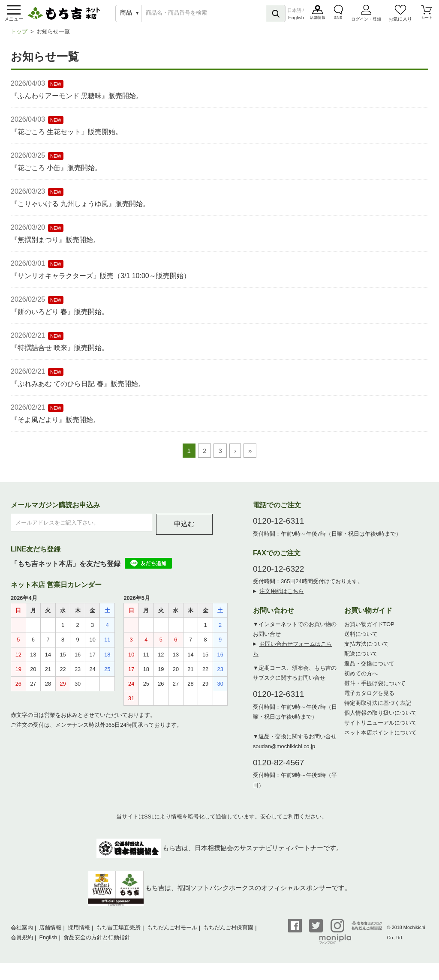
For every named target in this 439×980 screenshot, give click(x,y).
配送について (361, 658)
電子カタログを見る (369, 698)
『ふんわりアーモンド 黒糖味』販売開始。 (77, 100)
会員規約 (22, 942)
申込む (184, 529)
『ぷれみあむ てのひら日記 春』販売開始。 (78, 388)
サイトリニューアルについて (380, 727)
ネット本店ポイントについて (380, 737)
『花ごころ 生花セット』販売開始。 (66, 136)
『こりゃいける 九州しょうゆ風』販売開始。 (80, 208)
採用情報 (79, 932)
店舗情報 (318, 21)
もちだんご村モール (172, 932)
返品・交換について (369, 668)
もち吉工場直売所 (118, 932)
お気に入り (400, 21)
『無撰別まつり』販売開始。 (55, 244)
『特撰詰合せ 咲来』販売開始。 (60, 352)
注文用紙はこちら (282, 596)
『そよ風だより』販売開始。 (55, 424)
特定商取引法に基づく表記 (378, 708)
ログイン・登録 (366, 21)
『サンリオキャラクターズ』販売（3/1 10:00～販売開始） (101, 280)
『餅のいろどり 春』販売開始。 (60, 316)
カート (426, 21)
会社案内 (22, 932)
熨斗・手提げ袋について (375, 688)
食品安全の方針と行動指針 (97, 942)
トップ (19, 36)
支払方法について (367, 649)
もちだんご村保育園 (228, 932)
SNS (338, 21)
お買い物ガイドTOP (369, 629)
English (296, 20)
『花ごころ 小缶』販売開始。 (56, 172)
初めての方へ (361, 678)
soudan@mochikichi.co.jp (284, 751)
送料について (361, 639)
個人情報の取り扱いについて (380, 718)
